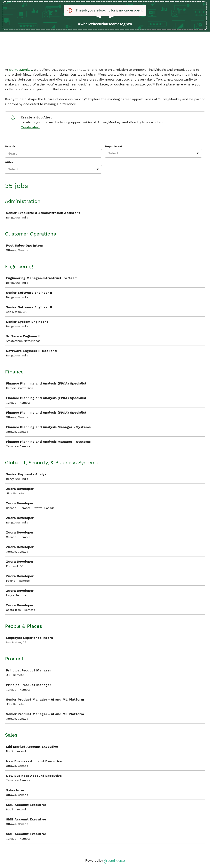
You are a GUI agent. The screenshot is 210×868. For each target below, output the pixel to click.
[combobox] (109, 153)
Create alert (30, 127)
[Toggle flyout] (198, 153)
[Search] (53, 153)
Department (114, 146)
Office (9, 162)
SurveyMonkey (21, 70)
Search (10, 146)
